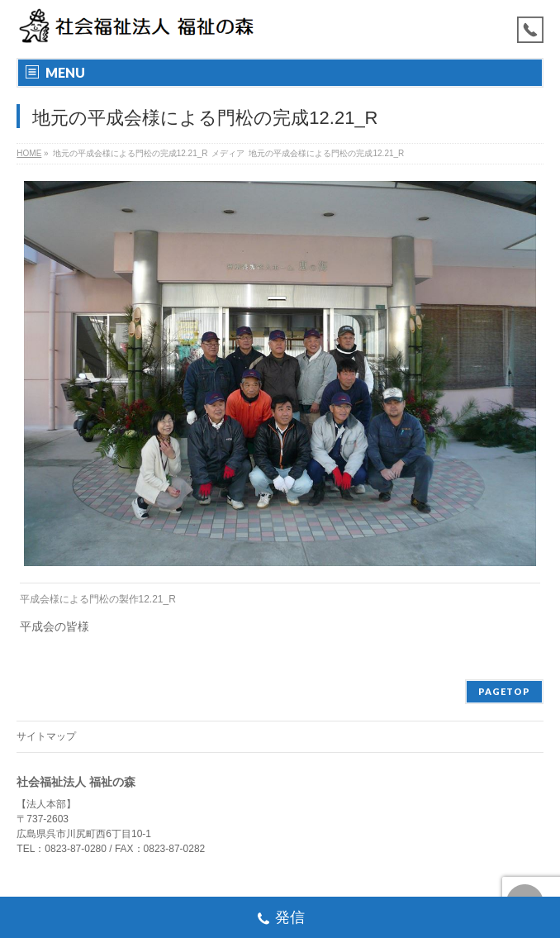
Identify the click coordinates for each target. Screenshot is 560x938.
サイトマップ (46, 736)
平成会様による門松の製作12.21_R (98, 599)
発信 (280, 919)
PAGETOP (504, 691)
